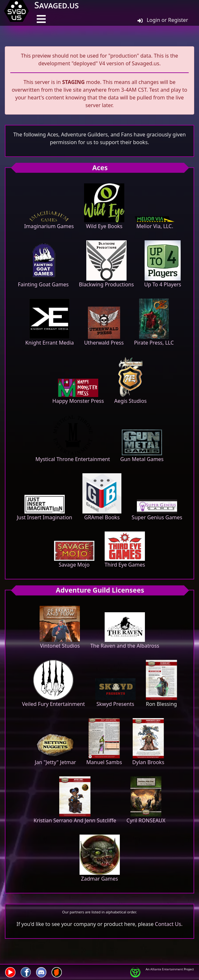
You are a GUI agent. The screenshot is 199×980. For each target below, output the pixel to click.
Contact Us (168, 924)
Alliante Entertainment (167, 969)
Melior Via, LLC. (155, 223)
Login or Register (163, 20)
